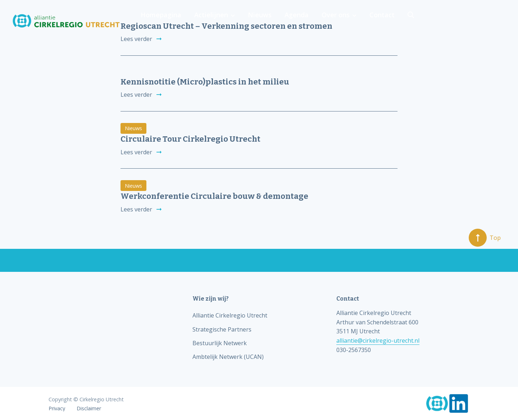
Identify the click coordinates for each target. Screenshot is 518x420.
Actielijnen (311, 21)
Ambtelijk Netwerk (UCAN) (228, 357)
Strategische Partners (222, 329)
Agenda (394, 21)
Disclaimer (89, 408)
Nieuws (358, 21)
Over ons (431, 21)
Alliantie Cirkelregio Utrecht (230, 315)
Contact (476, 21)
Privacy (57, 408)
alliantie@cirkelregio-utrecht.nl (378, 341)
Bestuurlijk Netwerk (220, 343)
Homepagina (262, 21)
